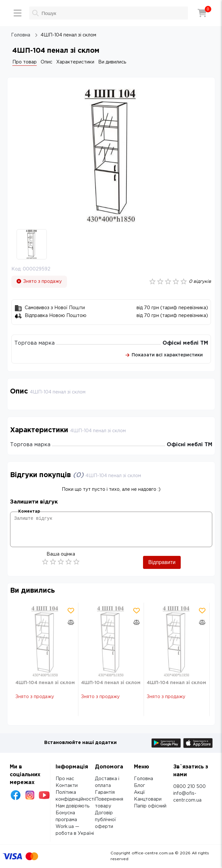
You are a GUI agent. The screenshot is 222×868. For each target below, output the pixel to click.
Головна (144, 779)
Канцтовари (148, 799)
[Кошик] (202, 13)
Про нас (65, 779)
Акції (139, 792)
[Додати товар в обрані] (71, 611)
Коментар (29, 511)
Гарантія (105, 792)
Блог (139, 786)
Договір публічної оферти (105, 820)
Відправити (162, 562)
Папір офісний (150, 806)
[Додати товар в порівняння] (71, 622)
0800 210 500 (189, 787)
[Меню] (18, 13)
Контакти (67, 786)
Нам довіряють (72, 806)
